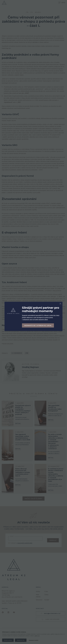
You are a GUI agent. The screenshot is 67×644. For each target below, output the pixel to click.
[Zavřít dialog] (60, 304)
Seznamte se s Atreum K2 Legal (38, 325)
